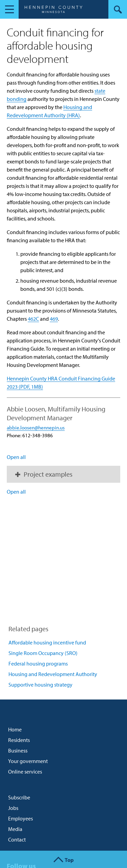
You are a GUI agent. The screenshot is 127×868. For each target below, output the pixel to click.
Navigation (9, 9)
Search (118, 9)
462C (33, 319)
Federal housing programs (38, 663)
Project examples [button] (48, 474)
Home (15, 729)
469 (54, 319)
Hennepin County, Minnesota (53, 10)
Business (18, 750)
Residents (19, 740)
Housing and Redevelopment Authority (53, 674)
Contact (17, 839)
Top (69, 860)
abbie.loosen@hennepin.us (36, 428)
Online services (25, 772)
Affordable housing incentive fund (47, 642)
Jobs (13, 808)
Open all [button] (16, 457)
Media (15, 829)
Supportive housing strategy (40, 685)
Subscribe (19, 797)
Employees (20, 818)
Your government (28, 761)
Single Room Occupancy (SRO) (43, 653)
